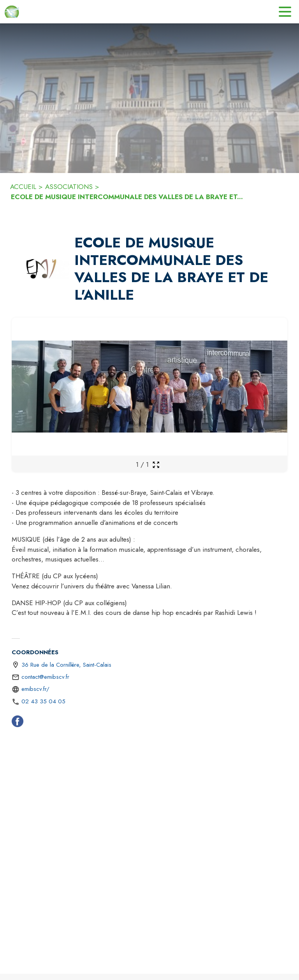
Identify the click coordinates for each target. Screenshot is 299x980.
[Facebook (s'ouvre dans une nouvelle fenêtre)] (18, 723)
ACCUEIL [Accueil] (23, 187)
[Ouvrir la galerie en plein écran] (156, 465)
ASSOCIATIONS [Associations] (69, 187)
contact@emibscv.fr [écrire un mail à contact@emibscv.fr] (45, 677)
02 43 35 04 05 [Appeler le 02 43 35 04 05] (43, 701)
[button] (41, 269)
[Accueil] (12, 12)
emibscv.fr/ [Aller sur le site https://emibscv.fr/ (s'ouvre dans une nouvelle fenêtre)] (35, 689)
